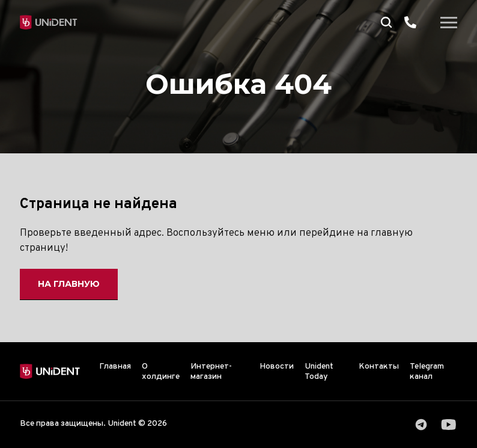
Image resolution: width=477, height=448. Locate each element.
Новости (277, 367)
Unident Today (319, 372)
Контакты (379, 367)
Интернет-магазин (211, 372)
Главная (115, 367)
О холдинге (161, 372)
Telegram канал (427, 372)
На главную (69, 284)
